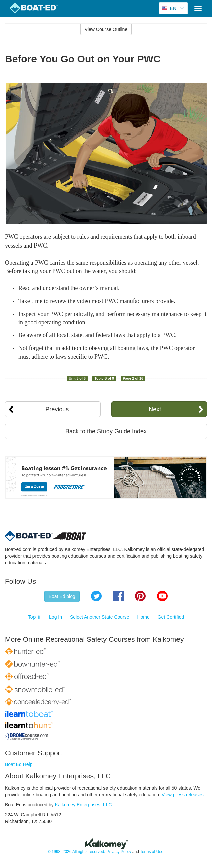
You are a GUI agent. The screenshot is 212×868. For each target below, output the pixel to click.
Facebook (119, 596)
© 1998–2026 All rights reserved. (77, 852)
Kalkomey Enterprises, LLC (83, 805)
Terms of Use (152, 852)
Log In (55, 617)
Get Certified (171, 617)
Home (143, 617)
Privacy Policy (119, 852)
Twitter (96, 596)
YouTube (162, 596)
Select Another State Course (100, 617)
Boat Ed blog (62, 596)
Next (155, 409)
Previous (57, 409)
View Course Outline (106, 29)
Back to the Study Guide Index (106, 431)
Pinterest (140, 596)
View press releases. (183, 795)
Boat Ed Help (19, 764)
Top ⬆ (34, 617)
